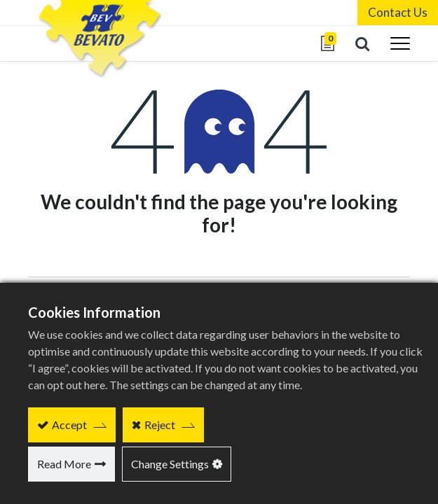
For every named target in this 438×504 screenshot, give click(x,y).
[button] (362, 43)
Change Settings (170, 464)
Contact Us (398, 12)
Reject (160, 425)
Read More (64, 464)
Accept (69, 425)
